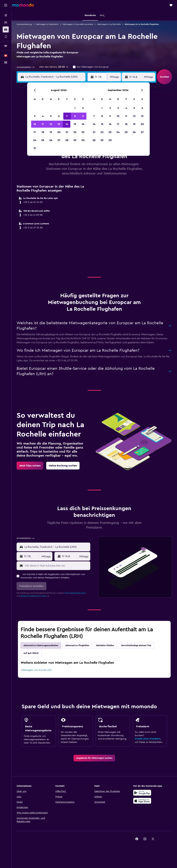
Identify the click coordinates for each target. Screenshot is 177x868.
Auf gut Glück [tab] (31, 653)
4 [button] (43, 116)
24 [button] (35, 140)
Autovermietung (24, 24)
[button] (6, 5)
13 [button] (59, 124)
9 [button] (83, 116)
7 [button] (67, 116)
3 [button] (35, 116)
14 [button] (67, 124)
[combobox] (26, 67)
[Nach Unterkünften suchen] (6, 22)
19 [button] (51, 132)
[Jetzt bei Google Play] (142, 793)
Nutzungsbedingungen (75, 593)
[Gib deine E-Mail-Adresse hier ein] (57, 566)
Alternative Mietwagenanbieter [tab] (41, 645)
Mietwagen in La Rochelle (109, 24)
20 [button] (59, 132)
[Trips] (6, 46)
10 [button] (35, 124)
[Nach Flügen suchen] (6, 15)
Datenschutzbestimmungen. (34, 596)
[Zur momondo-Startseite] (23, 5)
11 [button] (43, 124)
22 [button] (75, 132)
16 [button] (83, 124)
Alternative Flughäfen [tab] (77, 645)
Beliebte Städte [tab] (105, 645)
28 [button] (67, 140)
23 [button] (83, 132)
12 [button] (51, 124)
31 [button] (35, 148)
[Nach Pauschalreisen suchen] (6, 36)
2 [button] (83, 108)
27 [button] (59, 140)
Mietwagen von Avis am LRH (36, 670)
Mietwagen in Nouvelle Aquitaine (78, 24)
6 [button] (59, 116)
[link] (30, 466)
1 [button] (75, 108)
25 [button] (43, 140)
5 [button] (51, 116)
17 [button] (35, 132)
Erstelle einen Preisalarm (148, 739)
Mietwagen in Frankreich (47, 24)
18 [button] (43, 132)
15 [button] (75, 124)
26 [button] (51, 140)
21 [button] (67, 132)
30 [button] (83, 140)
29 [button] (75, 140)
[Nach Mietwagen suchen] (6, 29)
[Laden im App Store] (142, 801)
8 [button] (75, 116)
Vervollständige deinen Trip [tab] (136, 645)
